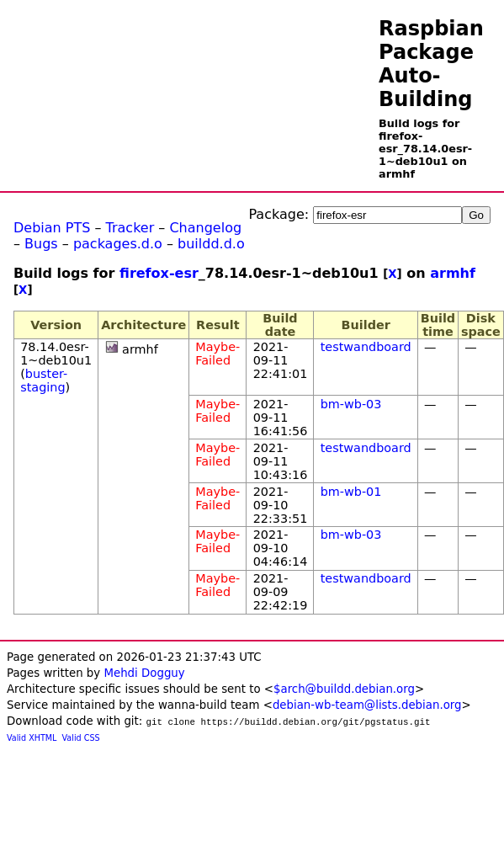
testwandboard (366, 347)
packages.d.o (118, 244)
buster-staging (44, 381)
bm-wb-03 (351, 404)
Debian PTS (52, 228)
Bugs (41, 244)
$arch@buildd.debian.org (344, 689)
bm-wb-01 (351, 492)
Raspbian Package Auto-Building (431, 64)
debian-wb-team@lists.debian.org (367, 705)
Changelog (205, 228)
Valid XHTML (32, 738)
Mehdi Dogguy (144, 673)
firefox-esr (159, 273)
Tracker (130, 228)
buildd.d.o (211, 244)
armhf (453, 273)
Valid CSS (81, 738)
